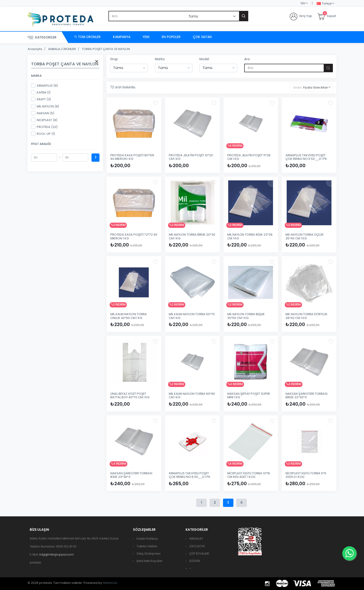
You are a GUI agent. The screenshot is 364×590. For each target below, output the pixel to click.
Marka (160, 59)
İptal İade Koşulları (149, 561)
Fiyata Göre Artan (316, 87)
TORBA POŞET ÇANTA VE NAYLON (106, 49)
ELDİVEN (195, 561)
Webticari (110, 583)
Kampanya (122, 37)
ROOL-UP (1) (43, 134)
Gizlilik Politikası (147, 539)
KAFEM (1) (41, 92)
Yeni (146, 37)
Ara (247, 59)
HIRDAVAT (196, 539)
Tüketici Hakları (147, 546)
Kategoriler (42, 38)
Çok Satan (202, 37)
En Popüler (171, 37)
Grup (114, 59)
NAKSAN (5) (43, 113)
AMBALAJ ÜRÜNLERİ (62, 49)
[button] (190, 568)
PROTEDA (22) (44, 127)
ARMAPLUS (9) (44, 85)
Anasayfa (35, 49)
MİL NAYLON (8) (45, 106)
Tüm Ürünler (88, 37)
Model (204, 59)
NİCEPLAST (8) (44, 120)
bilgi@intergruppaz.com (57, 554)
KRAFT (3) (41, 99)
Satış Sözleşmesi (149, 554)
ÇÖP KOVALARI (199, 554)
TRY (303, 3)
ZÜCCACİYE (197, 546)
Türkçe (324, 4)
